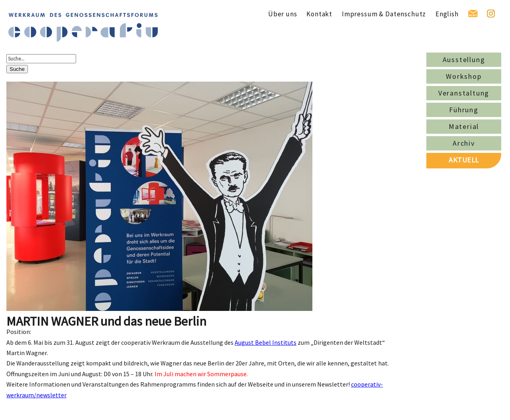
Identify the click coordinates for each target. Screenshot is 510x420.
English (447, 14)
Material (464, 126)
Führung (464, 110)
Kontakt (319, 14)
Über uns (283, 14)
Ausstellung (464, 60)
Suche (17, 69)
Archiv (464, 143)
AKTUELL (464, 160)
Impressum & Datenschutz (384, 14)
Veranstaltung (464, 93)
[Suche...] (41, 59)
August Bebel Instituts (266, 342)
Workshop (464, 76)
